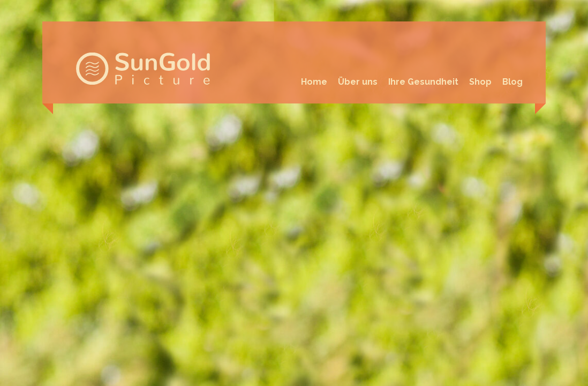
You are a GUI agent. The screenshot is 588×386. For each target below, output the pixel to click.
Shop (480, 82)
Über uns (358, 82)
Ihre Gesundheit (423, 82)
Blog (512, 82)
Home (314, 82)
